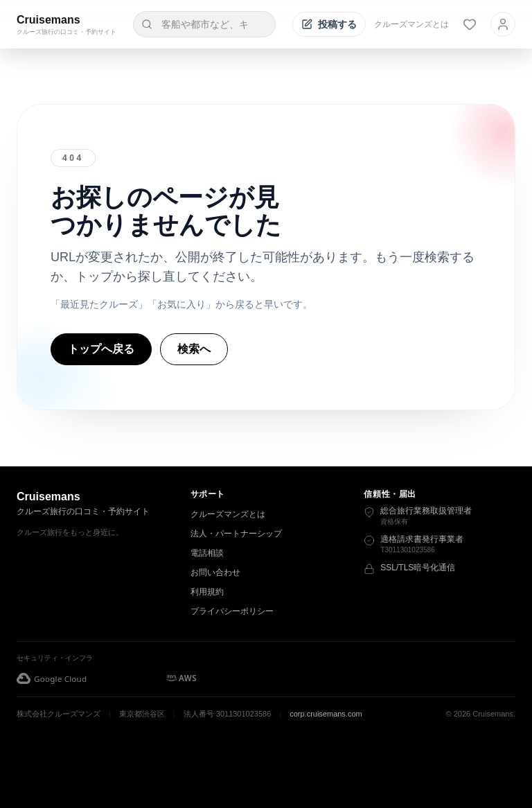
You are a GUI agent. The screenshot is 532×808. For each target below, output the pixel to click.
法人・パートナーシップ (236, 534)
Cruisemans (48, 20)
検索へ (194, 349)
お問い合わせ (215, 572)
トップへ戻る (101, 349)
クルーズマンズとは (411, 24)
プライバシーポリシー (232, 611)
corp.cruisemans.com (326, 714)
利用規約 (207, 592)
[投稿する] (329, 24)
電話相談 (207, 553)
